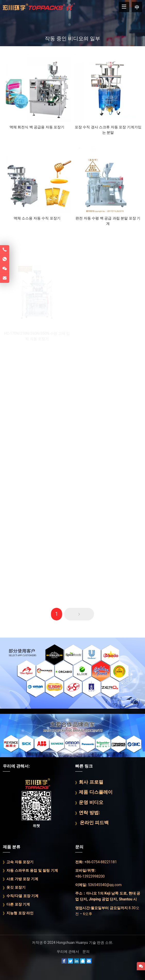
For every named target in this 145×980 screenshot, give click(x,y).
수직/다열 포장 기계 (22, 896)
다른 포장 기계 (18, 904)
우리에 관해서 (68, 952)
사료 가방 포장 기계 (22, 879)
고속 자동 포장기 (20, 862)
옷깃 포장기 (16, 887)
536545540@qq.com (105, 885)
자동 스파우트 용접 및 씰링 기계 (32, 870)
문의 (86, 952)
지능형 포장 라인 (20, 913)
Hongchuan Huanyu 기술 (76, 943)
